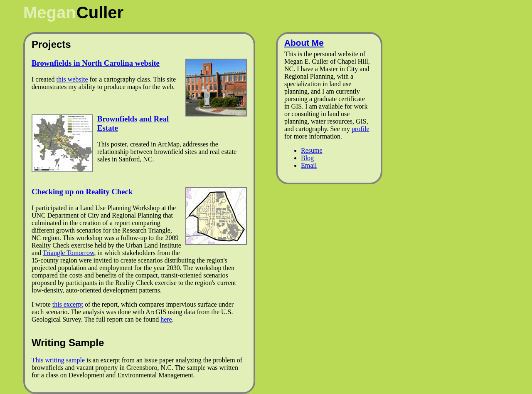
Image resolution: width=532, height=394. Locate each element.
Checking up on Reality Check (82, 192)
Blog (307, 158)
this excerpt (68, 304)
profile (361, 129)
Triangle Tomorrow (69, 253)
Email (309, 165)
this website (72, 79)
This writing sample (58, 360)
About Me (304, 43)
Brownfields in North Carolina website (96, 63)
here (166, 319)
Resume (312, 150)
